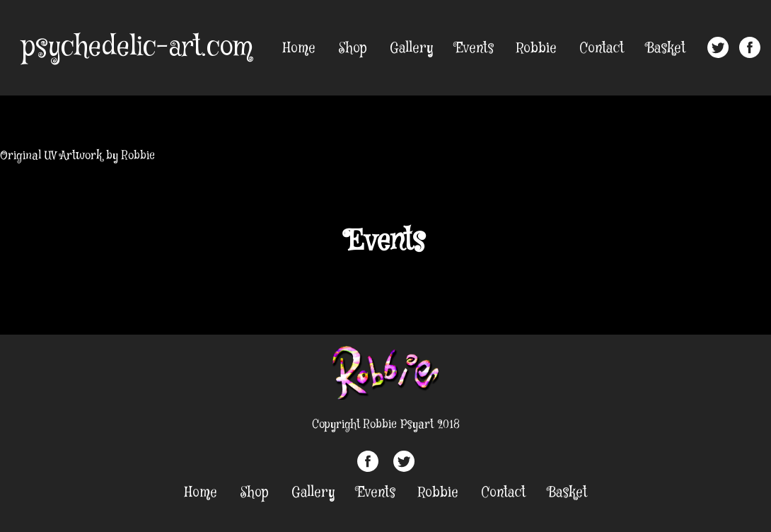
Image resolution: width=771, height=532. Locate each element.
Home (299, 48)
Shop (353, 48)
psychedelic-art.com (137, 47)
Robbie (537, 48)
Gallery (411, 48)
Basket (666, 48)
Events (475, 48)
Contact (602, 48)
